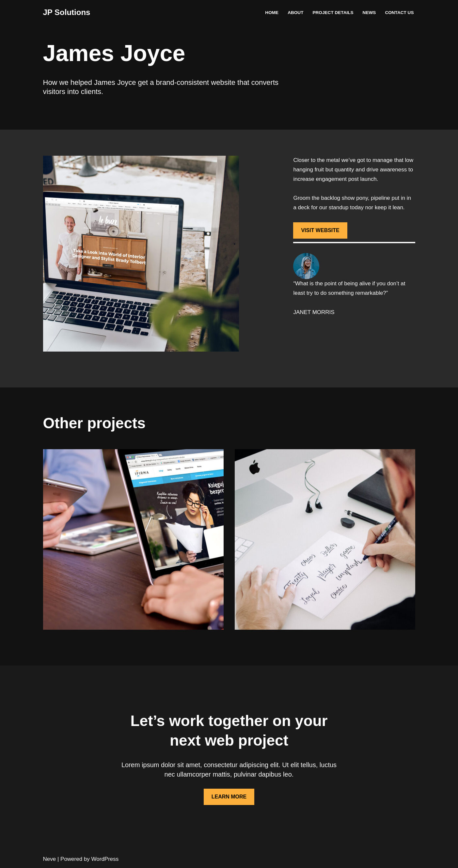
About (295, 13)
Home (272, 13)
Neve (50, 859)
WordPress (105, 859)
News (369, 13)
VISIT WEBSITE (320, 230)
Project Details (333, 13)
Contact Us (399, 13)
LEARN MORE (229, 797)
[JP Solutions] (67, 13)
